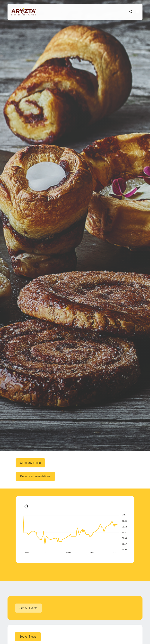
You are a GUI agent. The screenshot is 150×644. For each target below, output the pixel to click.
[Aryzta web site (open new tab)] (25, 12)
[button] (130, 12)
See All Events (28, 608)
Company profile (30, 463)
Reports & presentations (35, 476)
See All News (28, 636)
